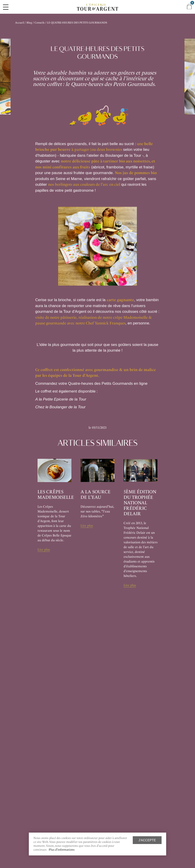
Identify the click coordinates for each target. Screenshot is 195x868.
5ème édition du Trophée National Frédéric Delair (140, 503)
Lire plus (44, 550)
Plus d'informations (62, 850)
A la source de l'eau (96, 494)
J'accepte (147, 840)
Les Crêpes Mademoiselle (56, 494)
